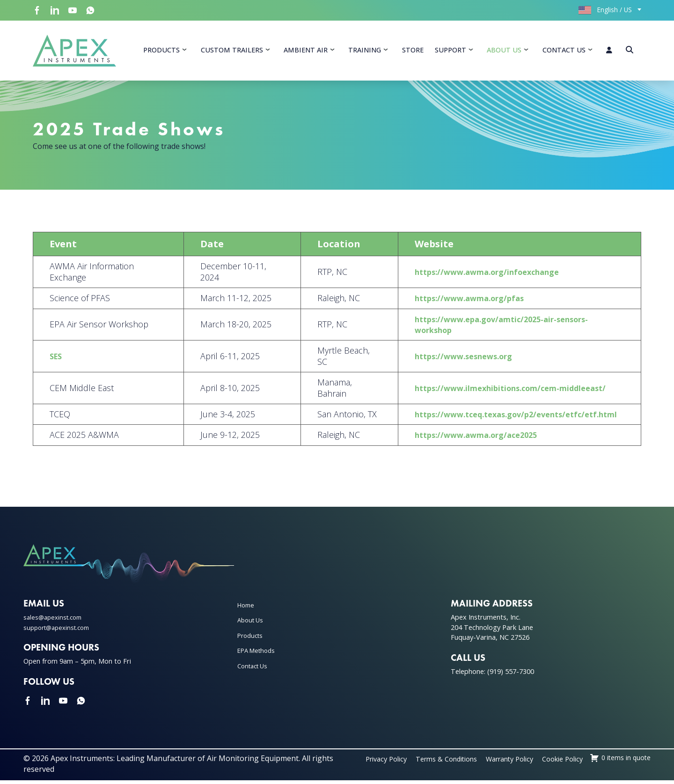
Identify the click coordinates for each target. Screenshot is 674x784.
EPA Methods (258, 655)
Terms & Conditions (496, 763)
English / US (605, 10)
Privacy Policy (429, 763)
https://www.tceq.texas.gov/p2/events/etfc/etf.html (505, 418)
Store (413, 52)
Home (247, 609)
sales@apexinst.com (55, 621)
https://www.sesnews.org (447, 360)
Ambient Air (306, 52)
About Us (504, 52)
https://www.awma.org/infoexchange (473, 276)
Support (451, 52)
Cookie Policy (627, 763)
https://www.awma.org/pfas (453, 302)
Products (161, 52)
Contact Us (564, 52)
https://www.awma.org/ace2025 (461, 439)
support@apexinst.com (60, 631)
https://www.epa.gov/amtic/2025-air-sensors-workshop (489, 328)
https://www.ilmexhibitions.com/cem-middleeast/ (498, 392)
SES (58, 360)
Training (365, 52)
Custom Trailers (232, 52)
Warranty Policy (568, 763)
